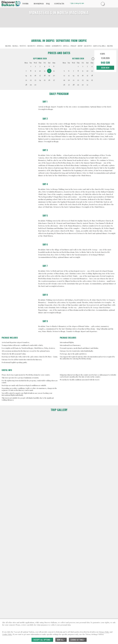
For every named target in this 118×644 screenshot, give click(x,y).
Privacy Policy (104, 632)
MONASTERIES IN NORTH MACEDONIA (59, 12)
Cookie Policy (7, 634)
